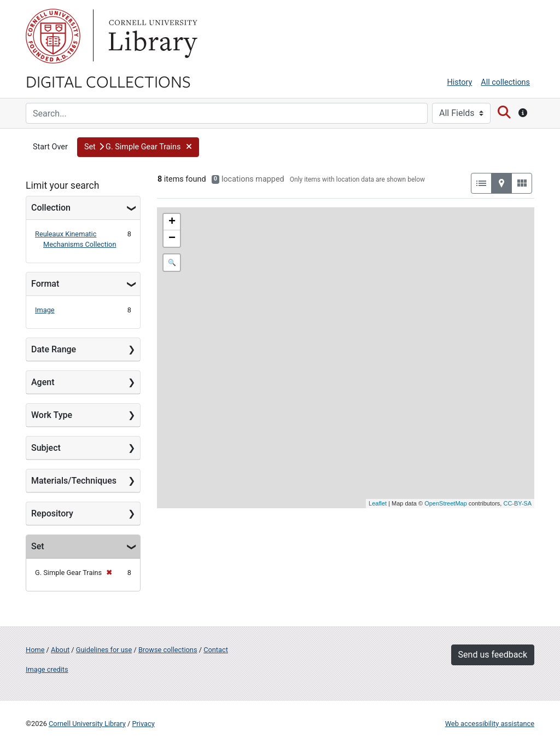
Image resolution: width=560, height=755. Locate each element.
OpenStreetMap (446, 503)
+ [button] (172, 222)
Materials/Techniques (74, 481)
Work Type (52, 415)
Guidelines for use (104, 650)
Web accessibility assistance (490, 724)
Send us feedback (493, 655)
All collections (505, 82)
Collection (51, 208)
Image (45, 310)
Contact (216, 650)
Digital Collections (108, 81)
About (60, 650)
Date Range (54, 349)
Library (151, 36)
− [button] (172, 239)
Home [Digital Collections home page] (35, 650)
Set (38, 546)
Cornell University (53, 36)
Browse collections (168, 650)
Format (45, 284)
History (460, 82)
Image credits (47, 669)
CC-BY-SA (517, 503)
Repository (52, 513)
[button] (138, 147)
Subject (46, 448)
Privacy (143, 724)
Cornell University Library (87, 724)
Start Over (50, 147)
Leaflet (378, 503)
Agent (43, 382)
